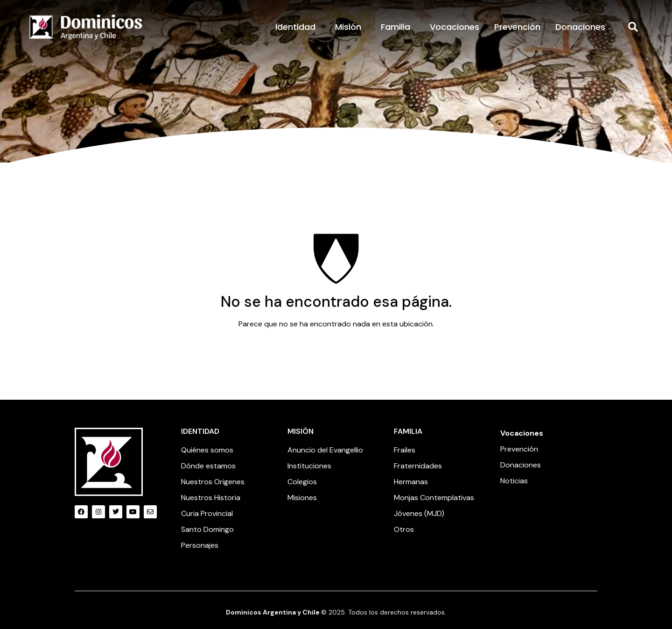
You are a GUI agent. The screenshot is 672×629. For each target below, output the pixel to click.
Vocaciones (455, 27)
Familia (398, 27)
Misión (350, 27)
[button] (633, 27)
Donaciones (580, 27)
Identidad (298, 27)
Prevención (517, 27)
